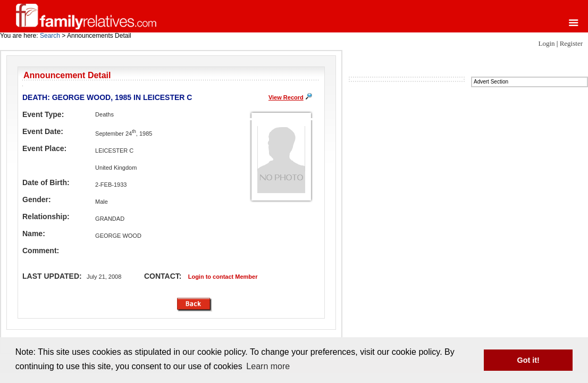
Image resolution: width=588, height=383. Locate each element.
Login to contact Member (223, 277)
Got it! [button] (528, 360)
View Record (286, 97)
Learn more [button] (268, 366)
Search (50, 36)
